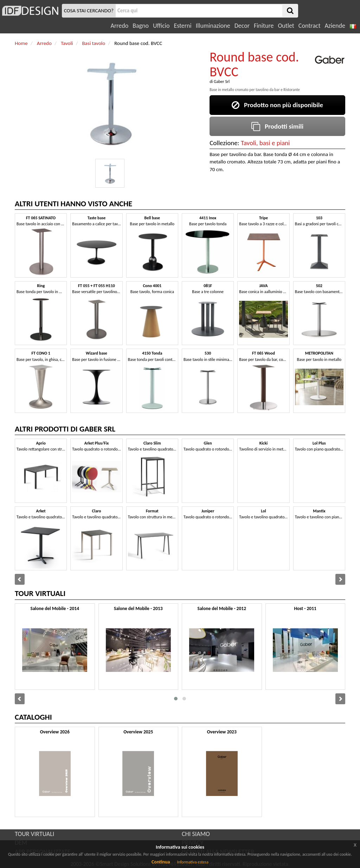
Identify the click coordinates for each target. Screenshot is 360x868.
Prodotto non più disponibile (277, 105)
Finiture (264, 26)
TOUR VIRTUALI (34, 834)
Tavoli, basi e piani (265, 143)
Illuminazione (213, 26)
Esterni (182, 26)
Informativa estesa (193, 862)
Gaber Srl (222, 82)
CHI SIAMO (196, 834)
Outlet (286, 26)
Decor (242, 26)
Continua (161, 862)
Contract (310, 26)
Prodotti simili (277, 126)
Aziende (335, 26)
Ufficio (161, 26)
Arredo (120, 26)
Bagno (141, 26)
